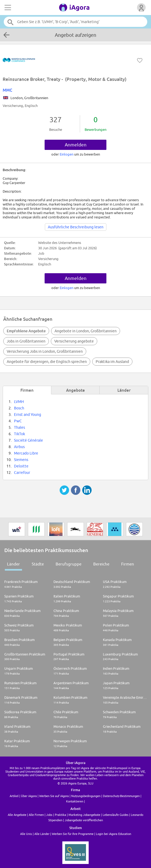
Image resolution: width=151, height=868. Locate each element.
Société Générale (28, 440)
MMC (8, 90)
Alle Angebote (17, 815)
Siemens (21, 460)
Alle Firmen (36, 815)
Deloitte (21, 466)
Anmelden (76, 145)
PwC (18, 421)
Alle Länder (42, 834)
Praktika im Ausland (112, 362)
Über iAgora (29, 796)
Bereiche (101, 564)
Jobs (49, 815)
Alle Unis (26, 834)
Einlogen (67, 154)
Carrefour (22, 473)
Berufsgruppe (69, 564)
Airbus (19, 447)
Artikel (14, 796)
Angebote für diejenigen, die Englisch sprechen (47, 362)
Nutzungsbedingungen (86, 796)
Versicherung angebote (74, 341)
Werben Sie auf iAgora (54, 796)
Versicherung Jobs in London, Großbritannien (45, 351)
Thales (19, 427)
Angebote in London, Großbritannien (86, 331)
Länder (13, 564)
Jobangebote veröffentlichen (84, 820)
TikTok (19, 434)
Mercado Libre (26, 453)
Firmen (128, 564)
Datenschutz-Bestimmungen (121, 796)
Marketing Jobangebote (84, 815)
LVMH (19, 402)
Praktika (60, 815)
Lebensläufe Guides (116, 815)
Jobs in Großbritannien (26, 341)
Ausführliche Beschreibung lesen (76, 227)
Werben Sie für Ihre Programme (73, 834)
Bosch (19, 408)
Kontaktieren (75, 801)
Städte (38, 564)
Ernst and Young (28, 415)
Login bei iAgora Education (114, 834)
